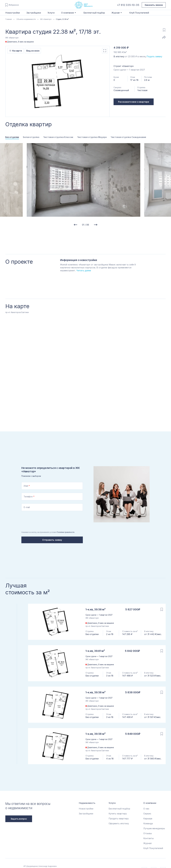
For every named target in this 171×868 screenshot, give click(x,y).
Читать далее (84, 270)
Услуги (51, 13)
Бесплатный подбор (94, 13)
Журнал (147, 843)
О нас (146, 809)
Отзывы (147, 833)
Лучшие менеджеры (154, 828)
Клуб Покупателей (139, 13)
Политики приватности (66, 532)
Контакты (148, 838)
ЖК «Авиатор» (46, 19)
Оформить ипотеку (119, 823)
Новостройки (13, 13)
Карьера (148, 819)
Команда (148, 823)
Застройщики (34, 13)
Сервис (147, 814)
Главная (9, 19)
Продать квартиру (119, 819)
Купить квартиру (118, 814)
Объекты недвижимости (26, 19)
